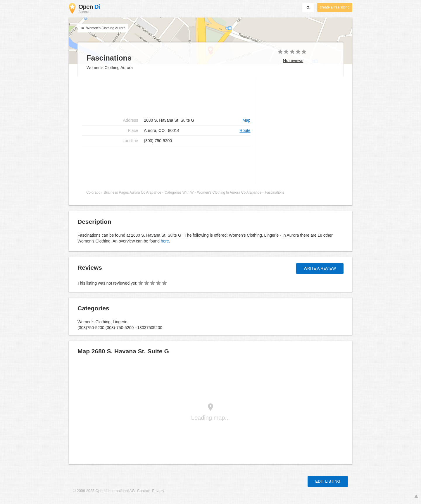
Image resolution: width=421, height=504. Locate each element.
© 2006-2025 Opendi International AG (104, 491)
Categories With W (179, 192)
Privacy (158, 491)
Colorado (93, 192)
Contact (143, 491)
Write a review (320, 268)
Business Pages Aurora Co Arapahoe (132, 192)
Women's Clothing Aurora (103, 28)
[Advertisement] (166, 97)
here (165, 241)
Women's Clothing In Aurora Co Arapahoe (229, 192)
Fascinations (275, 192)
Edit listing (328, 481)
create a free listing (335, 7)
